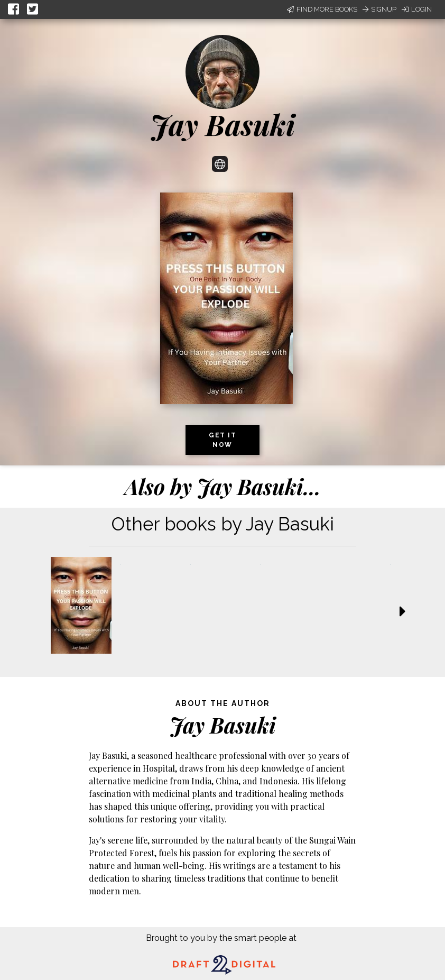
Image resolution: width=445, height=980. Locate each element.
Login (417, 9)
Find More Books (322, 9)
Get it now (222, 440)
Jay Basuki (222, 124)
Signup (379, 9)
